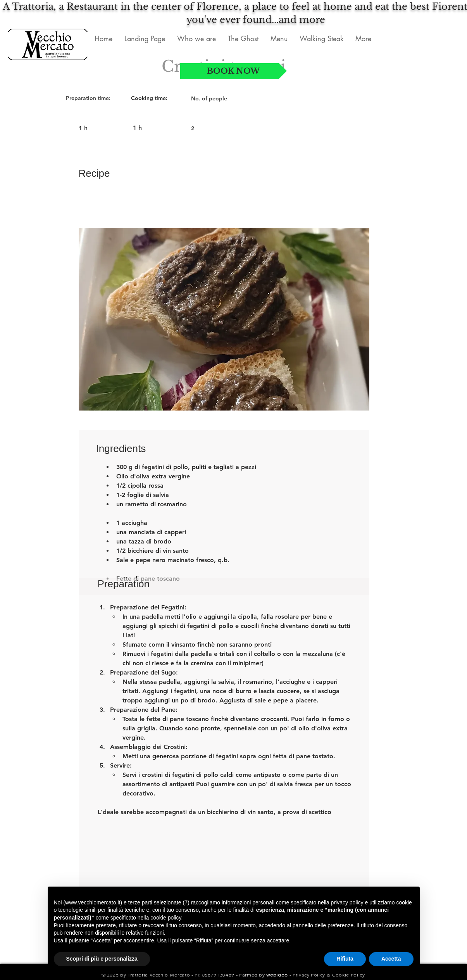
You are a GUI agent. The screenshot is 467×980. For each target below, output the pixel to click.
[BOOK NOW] (233, 71)
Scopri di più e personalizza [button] (102, 959)
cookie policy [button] (166, 918)
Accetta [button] (391, 959)
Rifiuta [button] (345, 959)
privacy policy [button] (347, 902)
